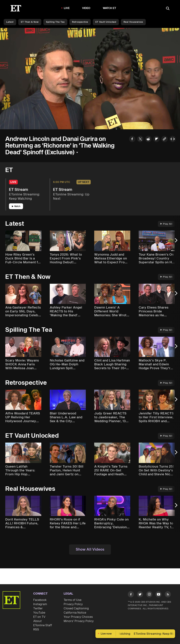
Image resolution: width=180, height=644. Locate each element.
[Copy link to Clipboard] (165, 140)
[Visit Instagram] (149, 595)
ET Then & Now (30, 22)
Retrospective (80, 22)
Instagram (40, 604)
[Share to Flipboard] (156, 140)
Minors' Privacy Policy (79, 621)
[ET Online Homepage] (16, 8)
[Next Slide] (176, 242)
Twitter (38, 608)
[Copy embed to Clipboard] (173, 140)
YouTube (39, 613)
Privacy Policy (73, 604)
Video (86, 8)
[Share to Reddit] (148, 140)
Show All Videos (90, 550)
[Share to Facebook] (132, 140)
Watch (16, 206)
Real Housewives (133, 22)
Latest (10, 22)
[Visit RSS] (168, 595)
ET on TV (39, 617)
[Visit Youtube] (158, 595)
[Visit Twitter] (140, 595)
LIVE (67, 8)
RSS (36, 630)
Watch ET (110, 8)
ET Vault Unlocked (106, 22)
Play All (166, 224)
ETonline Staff (43, 625)
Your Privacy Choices (78, 617)
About (37, 621)
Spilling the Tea (55, 22)
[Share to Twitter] (140, 140)
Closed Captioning (76, 608)
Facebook (40, 600)
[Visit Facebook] (131, 595)
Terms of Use (73, 600)
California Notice (75, 613)
